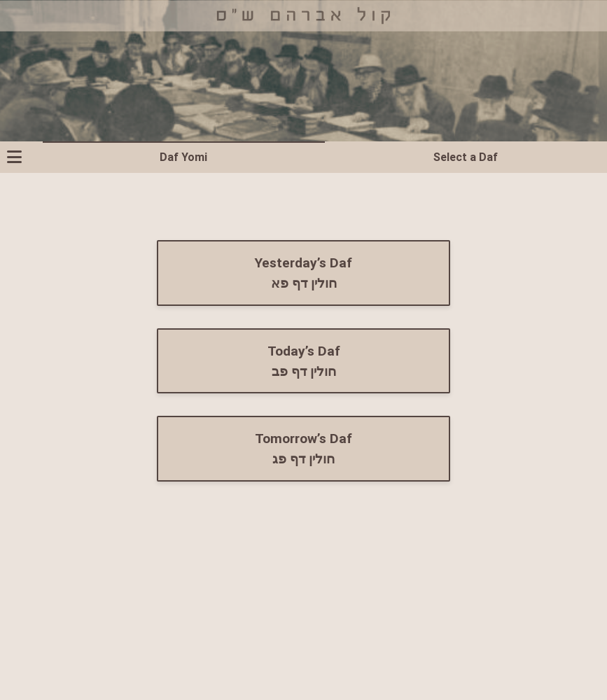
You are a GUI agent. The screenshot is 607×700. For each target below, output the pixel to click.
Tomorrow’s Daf (303, 449)
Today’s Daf (304, 361)
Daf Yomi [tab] (183, 157)
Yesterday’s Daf (303, 273)
